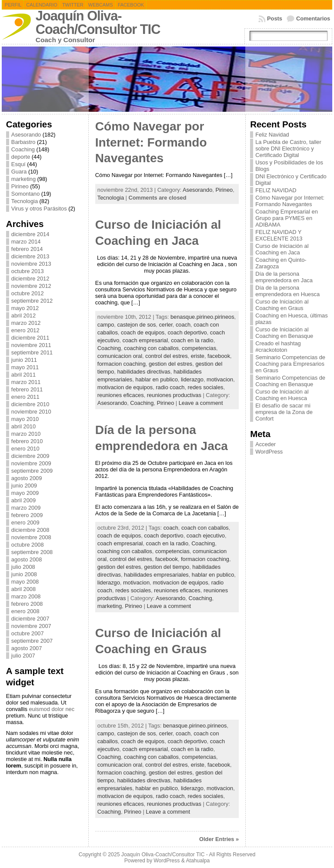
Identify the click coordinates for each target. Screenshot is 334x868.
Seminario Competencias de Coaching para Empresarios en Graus (290, 364)
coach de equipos (143, 332)
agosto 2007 (27, 648)
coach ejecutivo (206, 536)
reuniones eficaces (121, 395)
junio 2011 (24, 360)
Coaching (23, 149)
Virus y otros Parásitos (39, 209)
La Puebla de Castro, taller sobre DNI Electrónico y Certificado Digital (288, 149)
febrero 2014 (27, 249)
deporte (21, 157)
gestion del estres (170, 364)
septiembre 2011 (32, 352)
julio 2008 (23, 567)
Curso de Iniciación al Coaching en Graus (282, 305)
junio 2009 (24, 486)
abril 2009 (23, 500)
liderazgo (192, 379)
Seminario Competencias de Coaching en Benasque (290, 381)
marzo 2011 (26, 382)
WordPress (269, 452)
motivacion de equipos (125, 387)
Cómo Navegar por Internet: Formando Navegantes (151, 142)
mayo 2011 (25, 367)
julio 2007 (23, 656)
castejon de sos (136, 325)
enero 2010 (25, 449)
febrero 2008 (27, 604)
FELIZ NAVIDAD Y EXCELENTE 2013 (279, 235)
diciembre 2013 (30, 256)
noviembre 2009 (31, 463)
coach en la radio (192, 340)
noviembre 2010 (31, 412)
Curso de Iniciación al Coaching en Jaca (282, 249)
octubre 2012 (28, 293)
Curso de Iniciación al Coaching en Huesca (282, 395)
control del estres (166, 356)
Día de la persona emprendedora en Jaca (284, 277)
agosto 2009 (27, 478)
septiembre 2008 (32, 552)
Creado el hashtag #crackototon (278, 347)
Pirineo (20, 186)
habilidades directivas (144, 372)
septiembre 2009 (32, 471)
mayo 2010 (25, 419)
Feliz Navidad (272, 135)
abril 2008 (23, 589)
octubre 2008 (28, 545)
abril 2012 (23, 315)
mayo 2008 (25, 582)
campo (106, 325)
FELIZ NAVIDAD (276, 190)
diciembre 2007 (30, 619)
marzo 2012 (26, 323)
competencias (199, 348)
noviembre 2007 (31, 626)
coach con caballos (205, 528)
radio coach (170, 387)
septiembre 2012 (32, 301)
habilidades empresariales (156, 575)
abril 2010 (23, 426)
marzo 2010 (26, 434)
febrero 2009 (27, 515)
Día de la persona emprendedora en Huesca (287, 291)
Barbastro (23, 142)
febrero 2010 (27, 441)
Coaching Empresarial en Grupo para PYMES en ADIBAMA (287, 218)
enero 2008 (25, 611)
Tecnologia (25, 201)
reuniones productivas (174, 395)
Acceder (266, 444)
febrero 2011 (27, 389)
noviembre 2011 (31, 345)
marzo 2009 (26, 508)
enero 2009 (25, 522)
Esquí (18, 164)
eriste (198, 356)
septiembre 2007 (32, 641)
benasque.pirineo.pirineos (202, 317)
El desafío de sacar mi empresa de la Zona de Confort (284, 412)
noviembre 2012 (31, 286)
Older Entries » (219, 839)
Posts (275, 18)
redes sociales (206, 387)
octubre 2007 (28, 633)
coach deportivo (187, 332)
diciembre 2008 (30, 530)
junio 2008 (24, 574)
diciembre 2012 (30, 279)
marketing (23, 179)
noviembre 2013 (31, 264)
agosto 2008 (27, 559)
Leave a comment (201, 403)
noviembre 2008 (31, 537)
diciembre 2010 (30, 404)
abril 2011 (23, 375)
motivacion (220, 379)
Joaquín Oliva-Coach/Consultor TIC (98, 23)
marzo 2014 (26, 242)
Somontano (25, 194)
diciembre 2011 (30, 338)
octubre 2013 (28, 271)
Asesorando (26, 135)
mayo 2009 (25, 493)
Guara (19, 172)
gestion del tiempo (167, 567)
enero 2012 (25, 330)
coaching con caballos (151, 348)
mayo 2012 (25, 308)
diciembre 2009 (30, 456)
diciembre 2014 (30, 234)
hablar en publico (156, 379)
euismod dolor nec (52, 709)
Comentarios (313, 18)
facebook (219, 356)
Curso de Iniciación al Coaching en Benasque (284, 333)
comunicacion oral (120, 356)
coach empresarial (145, 340)
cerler (165, 325)
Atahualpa (198, 861)
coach (183, 325)
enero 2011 (25, 397)
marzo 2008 (26, 596)
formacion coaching (122, 364)
